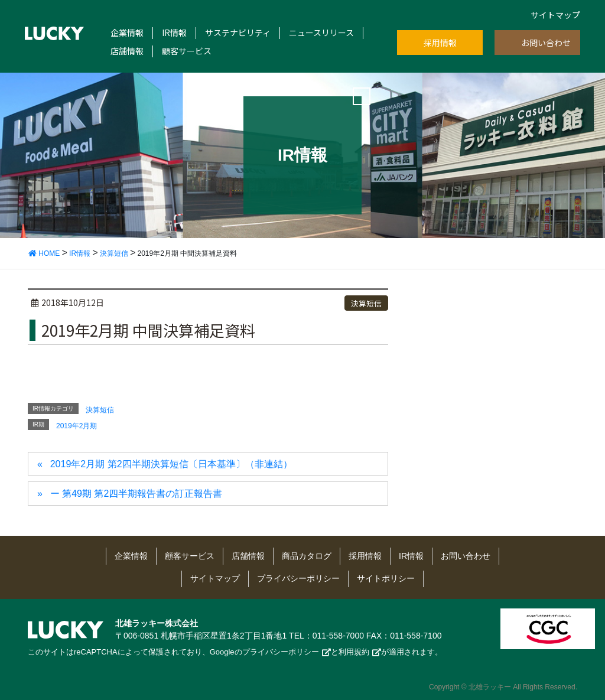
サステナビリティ (238, 33)
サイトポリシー (386, 578)
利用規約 (354, 652)
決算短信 (366, 303)
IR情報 (174, 33)
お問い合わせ (546, 43)
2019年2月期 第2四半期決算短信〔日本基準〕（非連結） (171, 464)
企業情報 (127, 33)
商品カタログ (307, 556)
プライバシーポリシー (298, 578)
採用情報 (440, 43)
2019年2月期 (77, 426)
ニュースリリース (321, 33)
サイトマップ (555, 15)
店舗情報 (127, 51)
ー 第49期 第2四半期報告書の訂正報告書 (136, 494)
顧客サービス (187, 51)
